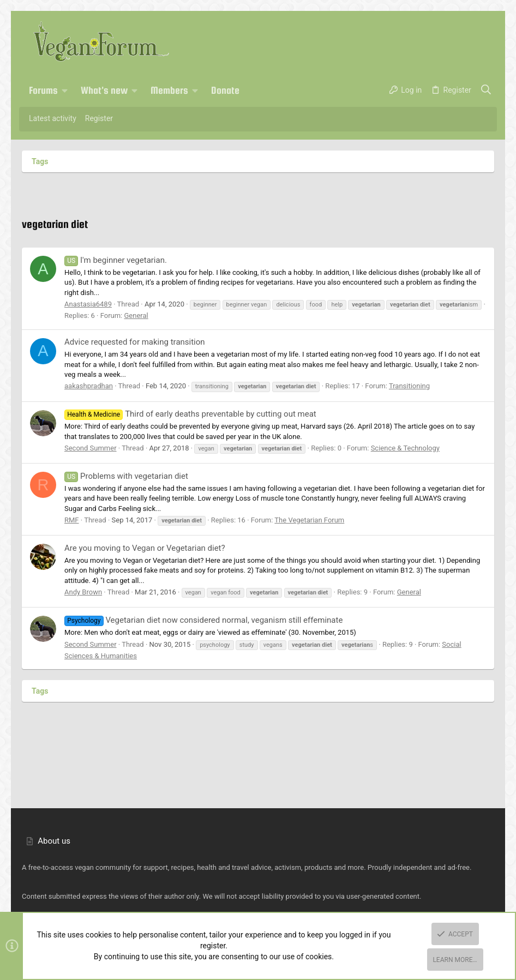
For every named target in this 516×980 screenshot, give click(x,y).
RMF (72, 520)
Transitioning (409, 386)
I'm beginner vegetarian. (116, 260)
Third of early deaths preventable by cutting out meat (190, 414)
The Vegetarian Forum (309, 520)
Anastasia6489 (88, 304)
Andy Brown (83, 592)
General (136, 315)
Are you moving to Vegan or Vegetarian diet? (145, 548)
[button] (65, 91)
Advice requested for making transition (135, 342)
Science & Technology (405, 448)
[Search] (486, 91)
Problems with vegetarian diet (126, 476)
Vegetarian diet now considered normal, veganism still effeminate (203, 620)
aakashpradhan (89, 386)
